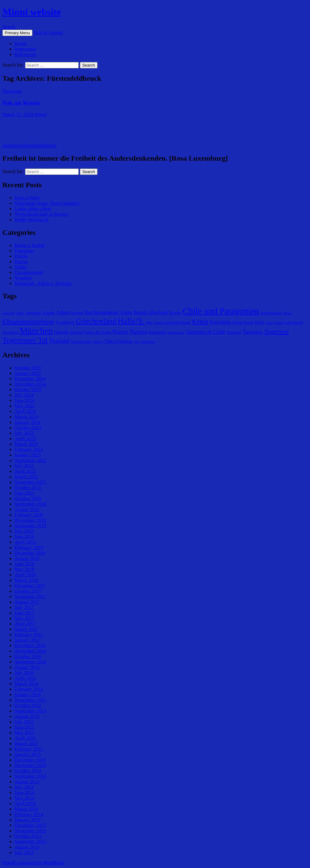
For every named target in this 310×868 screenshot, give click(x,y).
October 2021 (28, 488)
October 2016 (28, 656)
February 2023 (29, 449)
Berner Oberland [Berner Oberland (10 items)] (151, 312)
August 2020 (27, 509)
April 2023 (25, 439)
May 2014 (24, 798)
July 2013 (24, 852)
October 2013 (28, 836)
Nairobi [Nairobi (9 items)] (61, 332)
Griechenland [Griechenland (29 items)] (96, 321)
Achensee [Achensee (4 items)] (9, 313)
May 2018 (24, 569)
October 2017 (28, 591)
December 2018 (30, 553)
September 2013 (30, 842)
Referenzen (26, 54)
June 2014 (24, 793)
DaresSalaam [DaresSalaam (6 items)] (271, 313)
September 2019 (30, 526)
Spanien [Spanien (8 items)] (234, 332)
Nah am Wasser (21, 103)
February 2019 (29, 547)
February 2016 (29, 689)
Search (9, 27)
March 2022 (26, 477)
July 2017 (24, 607)
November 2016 (30, 651)
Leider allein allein (33, 209)
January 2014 (28, 820)
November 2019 (30, 520)
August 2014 (27, 782)
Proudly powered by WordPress (33, 863)
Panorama (12, 91)
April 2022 (25, 471)
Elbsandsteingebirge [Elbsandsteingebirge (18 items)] (28, 322)
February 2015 (29, 749)
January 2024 (28, 422)
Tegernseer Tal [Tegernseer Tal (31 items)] (25, 340)
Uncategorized (29, 272)
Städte (21, 267)
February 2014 (29, 814)
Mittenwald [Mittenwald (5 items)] (295, 323)
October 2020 (28, 498)
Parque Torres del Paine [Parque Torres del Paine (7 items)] (91, 332)
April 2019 (25, 542)
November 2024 (30, 384)
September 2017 (30, 596)
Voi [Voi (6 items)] (137, 341)
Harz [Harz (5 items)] (150, 323)
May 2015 (24, 733)
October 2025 (28, 368)
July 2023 (24, 433)
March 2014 (26, 809)
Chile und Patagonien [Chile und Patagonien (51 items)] (221, 311)
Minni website (32, 12)
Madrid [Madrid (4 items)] (280, 323)
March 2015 (26, 744)
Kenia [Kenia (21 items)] (200, 321)
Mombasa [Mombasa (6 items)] (10, 332)
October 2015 (28, 705)
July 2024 (24, 395)
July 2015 (24, 722)
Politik (21, 256)
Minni (40, 115)
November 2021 (30, 482)
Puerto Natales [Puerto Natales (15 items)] (130, 332)
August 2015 (27, 716)
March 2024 (26, 417)
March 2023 (26, 444)
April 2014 (25, 803)
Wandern (23, 278)
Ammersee (13, 145)
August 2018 (27, 558)
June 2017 (24, 613)
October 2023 (28, 428)
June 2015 (24, 727)
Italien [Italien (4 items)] (158, 323)
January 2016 (28, 694)
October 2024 (28, 390)
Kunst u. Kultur (30, 245)
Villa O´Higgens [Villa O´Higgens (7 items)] (119, 341)
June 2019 (24, 537)
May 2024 (24, 406)
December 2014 (30, 760)
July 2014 (24, 787)
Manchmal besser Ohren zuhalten (47, 203)
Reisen (21, 262)
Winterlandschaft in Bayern (41, 214)
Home (20, 43)
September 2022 (30, 460)
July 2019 (24, 531)
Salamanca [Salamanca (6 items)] (176, 332)
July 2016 (24, 673)
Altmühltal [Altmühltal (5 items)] (33, 313)
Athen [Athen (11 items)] (63, 312)
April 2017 (25, 624)
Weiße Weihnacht (31, 219)
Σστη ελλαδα (27, 198)
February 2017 (29, 635)
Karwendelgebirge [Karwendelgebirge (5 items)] (177, 323)
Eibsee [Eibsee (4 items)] (287, 313)
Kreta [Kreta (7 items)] (237, 322)
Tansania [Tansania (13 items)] (253, 332)
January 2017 (28, 640)
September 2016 (30, 662)
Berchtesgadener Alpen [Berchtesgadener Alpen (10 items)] (109, 312)
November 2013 (30, 831)
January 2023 (28, 455)
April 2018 (25, 575)
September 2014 (30, 776)
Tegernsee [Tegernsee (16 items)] (276, 332)
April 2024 (25, 411)
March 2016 (26, 684)
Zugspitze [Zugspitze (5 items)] (148, 342)
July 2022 (24, 466)
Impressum (25, 49)
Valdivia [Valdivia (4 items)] (98, 342)
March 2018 (26, 580)
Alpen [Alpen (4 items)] (20, 313)
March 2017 (26, 629)
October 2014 (28, 771)
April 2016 (25, 678)
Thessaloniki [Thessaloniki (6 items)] (81, 341)
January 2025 (28, 373)
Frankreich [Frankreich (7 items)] (65, 322)
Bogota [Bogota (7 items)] (175, 313)
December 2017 (30, 586)
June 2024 (24, 400)
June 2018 (24, 564)
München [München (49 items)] (36, 331)
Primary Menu (17, 33)
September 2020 (30, 504)
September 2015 (30, 711)
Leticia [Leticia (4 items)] (270, 323)
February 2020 (29, 515)
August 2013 (27, 847)
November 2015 (30, 700)
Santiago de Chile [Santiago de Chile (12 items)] (206, 332)
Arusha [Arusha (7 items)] (49, 313)
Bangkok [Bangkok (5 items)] (77, 313)
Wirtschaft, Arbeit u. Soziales (43, 283)
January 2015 (28, 754)
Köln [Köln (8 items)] (259, 322)
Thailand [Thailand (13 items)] (59, 341)
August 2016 (27, 667)
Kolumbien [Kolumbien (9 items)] (220, 322)
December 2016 (30, 645)
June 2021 (24, 493)
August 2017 (27, 602)
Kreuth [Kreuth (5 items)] (249, 323)
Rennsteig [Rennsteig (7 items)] (157, 332)
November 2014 (30, 765)
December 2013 (30, 825)
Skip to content (48, 33)
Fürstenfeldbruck (40, 145)
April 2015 (25, 738)
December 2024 (30, 379)
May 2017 (24, 618)
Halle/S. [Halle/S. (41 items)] (131, 321)
